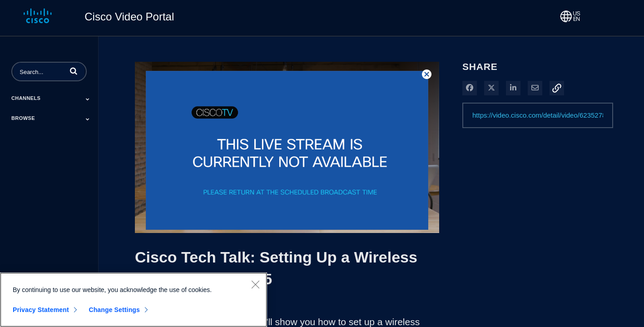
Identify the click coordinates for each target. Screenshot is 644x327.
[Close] (255, 284)
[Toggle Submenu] (88, 99)
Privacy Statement (41, 310)
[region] (134, 300)
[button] (74, 71)
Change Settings (114, 310)
